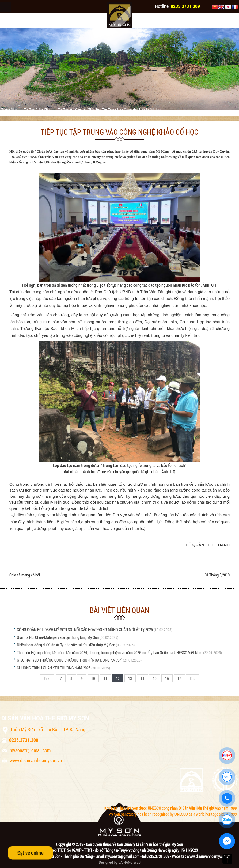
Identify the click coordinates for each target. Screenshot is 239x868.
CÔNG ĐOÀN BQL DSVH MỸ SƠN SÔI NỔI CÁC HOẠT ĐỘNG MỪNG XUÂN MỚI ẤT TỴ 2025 (85, 629)
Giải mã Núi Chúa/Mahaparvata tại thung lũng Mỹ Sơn (58, 637)
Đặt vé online (30, 853)
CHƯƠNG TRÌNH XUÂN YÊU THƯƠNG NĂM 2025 (54, 668)
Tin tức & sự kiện (38, 110)
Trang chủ (9, 110)
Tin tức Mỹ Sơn (70, 110)
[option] (119, 69)
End (193, 678)
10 (93, 678)
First (47, 678)
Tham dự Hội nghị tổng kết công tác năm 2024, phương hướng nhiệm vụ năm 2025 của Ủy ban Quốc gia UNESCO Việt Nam (110, 652)
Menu (5, 7)
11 (105, 678)
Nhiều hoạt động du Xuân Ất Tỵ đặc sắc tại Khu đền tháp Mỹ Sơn (66, 645)
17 (179, 678)
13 (130, 678)
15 (155, 678)
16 (167, 678)
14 (142, 678)
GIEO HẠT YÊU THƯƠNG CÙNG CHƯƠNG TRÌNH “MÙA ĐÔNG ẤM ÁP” (70, 660)
